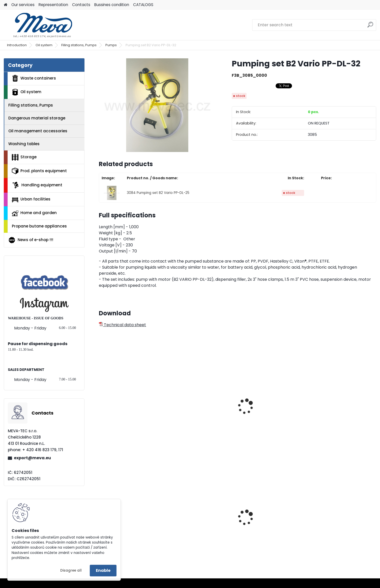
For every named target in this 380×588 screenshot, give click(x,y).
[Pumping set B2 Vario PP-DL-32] (157, 105)
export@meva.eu (32, 458)
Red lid (319, 521)
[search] (370, 27)
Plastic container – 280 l (267, 529)
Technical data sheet (122, 325)
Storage (24, 157)
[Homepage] (6, 5)
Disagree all (71, 570)
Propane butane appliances (39, 226)
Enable (103, 570)
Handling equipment (37, 185)
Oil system (44, 45)
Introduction (17, 45)
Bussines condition (112, 5)
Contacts (81, 5)
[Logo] (38, 25)
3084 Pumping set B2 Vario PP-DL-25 (158, 193)
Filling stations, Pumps (79, 45)
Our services (23, 5)
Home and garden (34, 213)
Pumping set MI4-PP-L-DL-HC (272, 415)
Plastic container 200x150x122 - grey (202, 530)
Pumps (111, 45)
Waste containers (34, 78)
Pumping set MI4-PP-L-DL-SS (131, 415)
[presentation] (101, 401)
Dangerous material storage (37, 118)
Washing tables (24, 144)
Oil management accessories (38, 131)
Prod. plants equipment (39, 171)
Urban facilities (31, 199)
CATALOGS (143, 5)
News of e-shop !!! (31, 240)
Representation (53, 5)
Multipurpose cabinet (124, 531)
